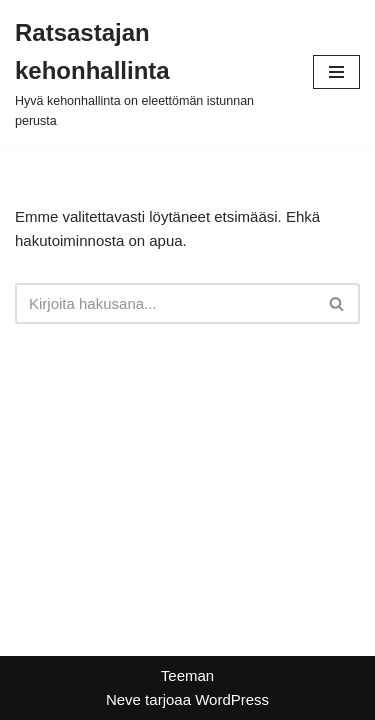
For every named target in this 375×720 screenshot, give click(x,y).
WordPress (232, 699)
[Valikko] (336, 72)
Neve (123, 699)
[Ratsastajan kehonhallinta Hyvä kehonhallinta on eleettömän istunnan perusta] (149, 72)
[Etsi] (165, 303)
